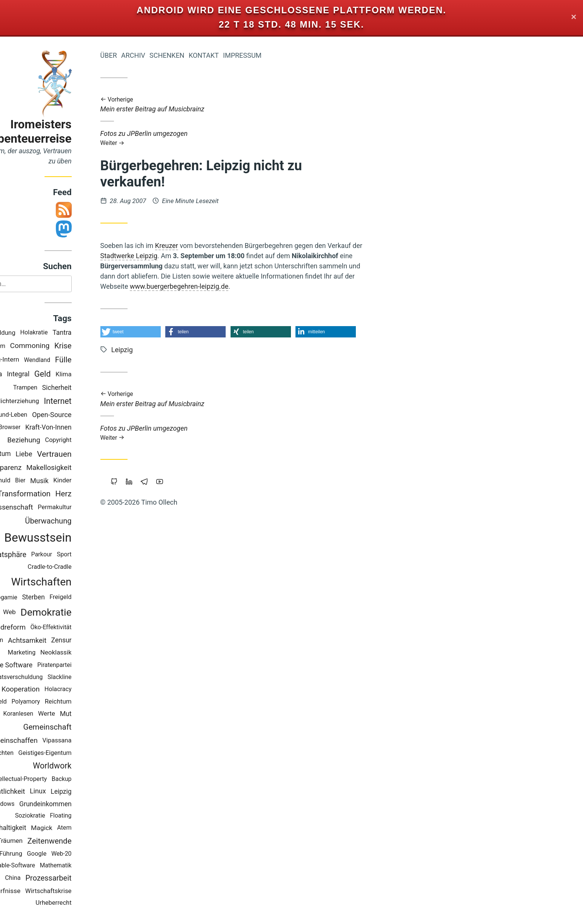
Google (71, 854)
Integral (52, 374)
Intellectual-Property (54, 779)
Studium (28, 346)
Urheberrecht (88, 903)
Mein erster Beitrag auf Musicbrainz (266, 105)
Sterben (68, 598)
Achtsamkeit (61, 641)
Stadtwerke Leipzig (163, 256)
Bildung (39, 333)
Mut (100, 714)
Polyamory (60, 702)
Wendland (71, 360)
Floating (95, 816)
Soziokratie (64, 816)
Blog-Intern (38, 360)
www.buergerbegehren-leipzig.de (213, 286)
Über (143, 55)
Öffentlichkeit (39, 792)
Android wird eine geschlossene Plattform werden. (291, 10)
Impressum (276, 55)
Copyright (92, 440)
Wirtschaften (75, 582)
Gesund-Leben (42, 415)
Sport (98, 555)
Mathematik (90, 866)
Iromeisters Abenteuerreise (65, 132)
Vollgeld (30, 702)
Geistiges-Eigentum (79, 753)
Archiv (167, 55)
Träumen (44, 841)
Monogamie (35, 598)
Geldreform (42, 628)
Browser (43, 428)
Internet (92, 401)
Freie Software (45, 665)
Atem (98, 828)
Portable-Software (45, 866)
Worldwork (86, 766)
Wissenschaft (46, 508)
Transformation (58, 494)
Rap (25, 690)
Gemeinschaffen (46, 741)
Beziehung (58, 440)
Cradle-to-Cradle (84, 567)
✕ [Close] (574, 18)
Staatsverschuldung (50, 677)
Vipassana (91, 741)
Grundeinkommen (80, 804)
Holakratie (68, 333)
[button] (165, 332)
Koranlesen (52, 714)
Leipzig (95, 792)
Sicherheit (91, 388)
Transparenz (36, 468)
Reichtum (92, 702)
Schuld (35, 481)
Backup (96, 780)
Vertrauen (88, 454)
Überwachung (82, 521)
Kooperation (55, 690)
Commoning (64, 346)
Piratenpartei (88, 665)
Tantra (96, 333)
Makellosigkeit (83, 468)
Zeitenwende (84, 841)
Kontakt (238, 55)
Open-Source (86, 415)
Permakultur (89, 507)
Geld (77, 375)
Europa (25, 374)
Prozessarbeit (83, 878)
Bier (54, 481)
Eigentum (31, 454)
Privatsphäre (40, 555)
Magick (76, 828)
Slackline (94, 677)
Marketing (56, 653)
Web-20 (95, 854)
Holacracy (92, 689)
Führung (45, 854)
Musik (73, 481)
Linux (72, 792)
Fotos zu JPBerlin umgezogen (266, 138)
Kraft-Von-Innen (82, 428)
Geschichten (31, 753)
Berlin (29, 640)
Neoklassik (90, 653)
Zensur (95, 641)
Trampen (59, 388)
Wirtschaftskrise (82, 891)
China (47, 878)
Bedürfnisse (37, 892)
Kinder (97, 481)
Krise (97, 346)
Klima (98, 374)
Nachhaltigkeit (39, 828)
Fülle (97, 360)
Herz (98, 494)
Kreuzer (201, 246)
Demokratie (80, 612)
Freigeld (95, 598)
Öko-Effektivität (85, 628)
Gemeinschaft (82, 727)
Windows (36, 804)
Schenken (201, 55)
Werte (81, 714)
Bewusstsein (72, 538)
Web (43, 612)
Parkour (76, 555)
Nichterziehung (52, 401)
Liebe (58, 454)
